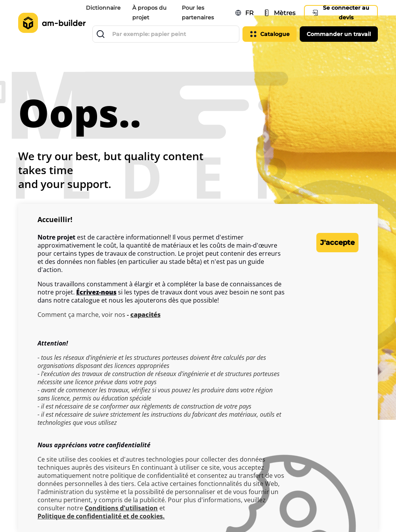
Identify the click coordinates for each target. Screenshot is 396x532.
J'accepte (328, 243)
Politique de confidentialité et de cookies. (101, 516)
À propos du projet (150, 13)
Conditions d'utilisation (121, 508)
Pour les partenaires (199, 13)
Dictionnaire (104, 8)
